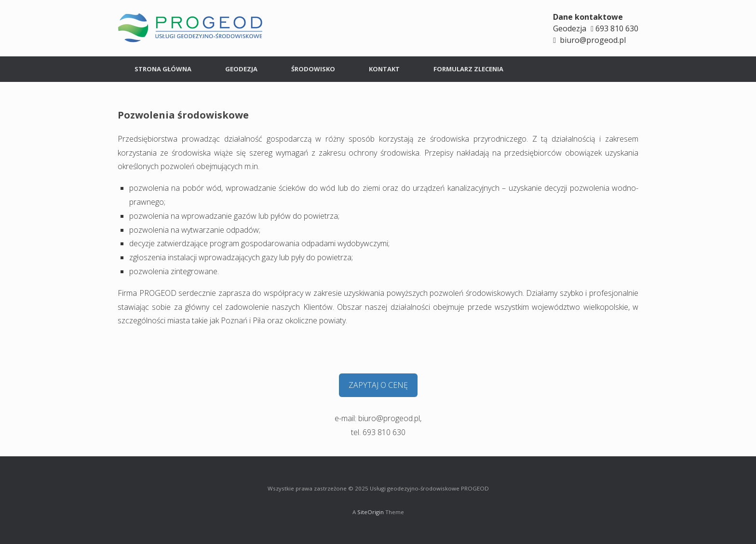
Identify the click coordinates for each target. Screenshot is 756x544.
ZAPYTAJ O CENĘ (378, 385)
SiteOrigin (371, 512)
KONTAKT (384, 69)
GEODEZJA (241, 69)
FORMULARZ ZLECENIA (468, 69)
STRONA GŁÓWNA (163, 69)
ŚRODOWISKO (313, 69)
